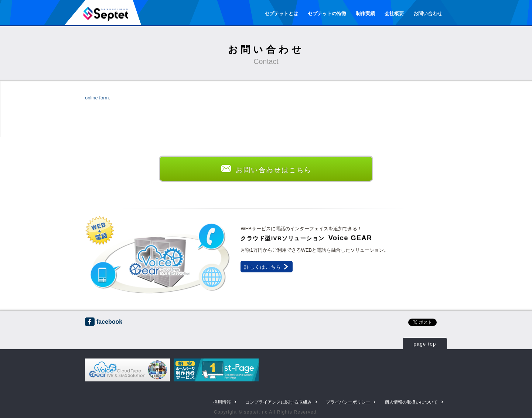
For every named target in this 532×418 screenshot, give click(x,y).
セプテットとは (281, 13)
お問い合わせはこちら (266, 170)
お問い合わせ (428, 13)
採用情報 (222, 402)
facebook (104, 322)
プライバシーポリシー (348, 402)
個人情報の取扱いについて (411, 402)
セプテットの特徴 (327, 13)
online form (97, 98)
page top (425, 344)
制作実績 (365, 13)
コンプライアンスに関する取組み (279, 402)
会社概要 (394, 13)
